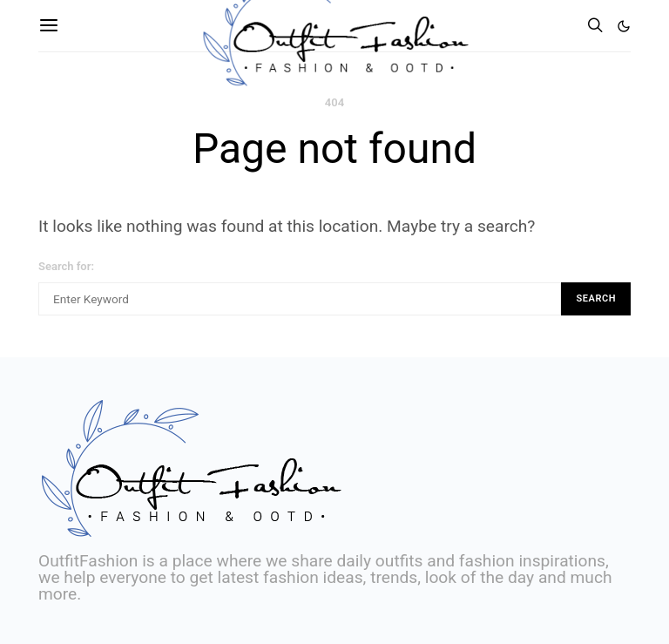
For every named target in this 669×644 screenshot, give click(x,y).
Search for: (66, 266)
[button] (624, 26)
